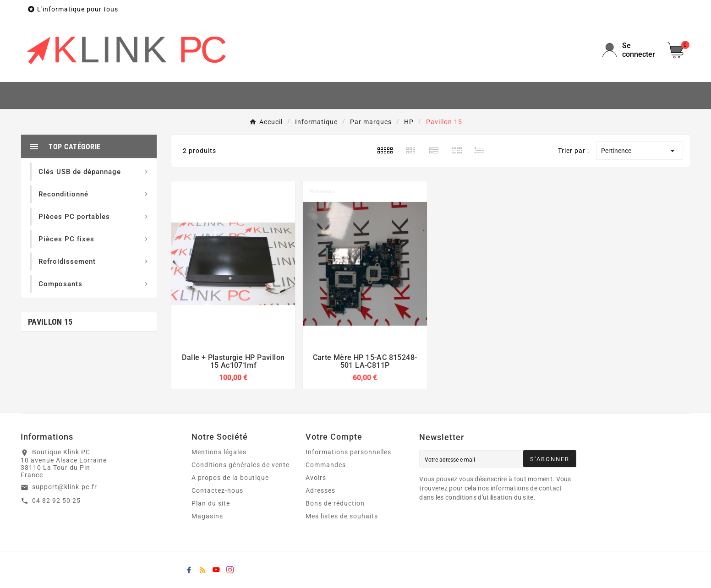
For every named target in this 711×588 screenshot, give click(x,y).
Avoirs (316, 478)
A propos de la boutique (230, 478)
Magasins (207, 516)
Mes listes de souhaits (342, 516)
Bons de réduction (335, 503)
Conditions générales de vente (241, 465)
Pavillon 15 (50, 322)
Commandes (326, 465)
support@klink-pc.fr (65, 487)
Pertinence (640, 151)
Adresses (320, 490)
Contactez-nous (217, 490)
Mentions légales (219, 452)
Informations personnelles (348, 452)
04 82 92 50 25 (56, 501)
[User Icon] (629, 50)
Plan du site (211, 503)
